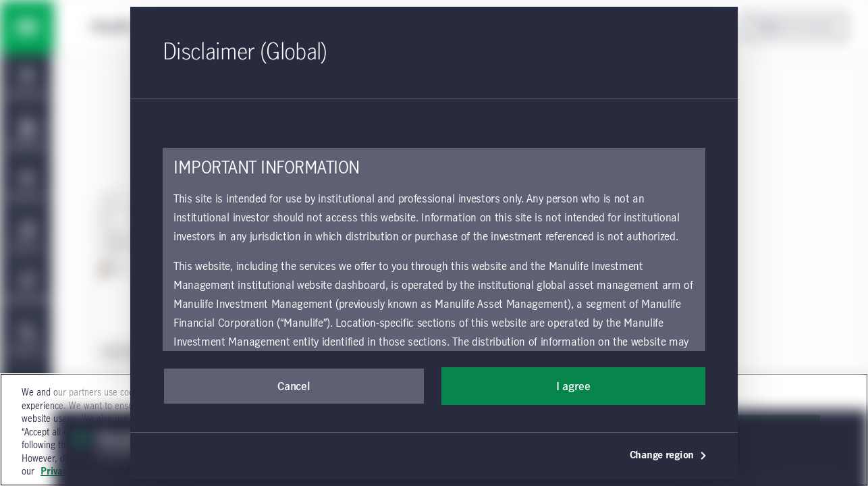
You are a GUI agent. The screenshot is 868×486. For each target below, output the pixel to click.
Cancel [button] (294, 387)
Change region (669, 456)
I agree (573, 387)
